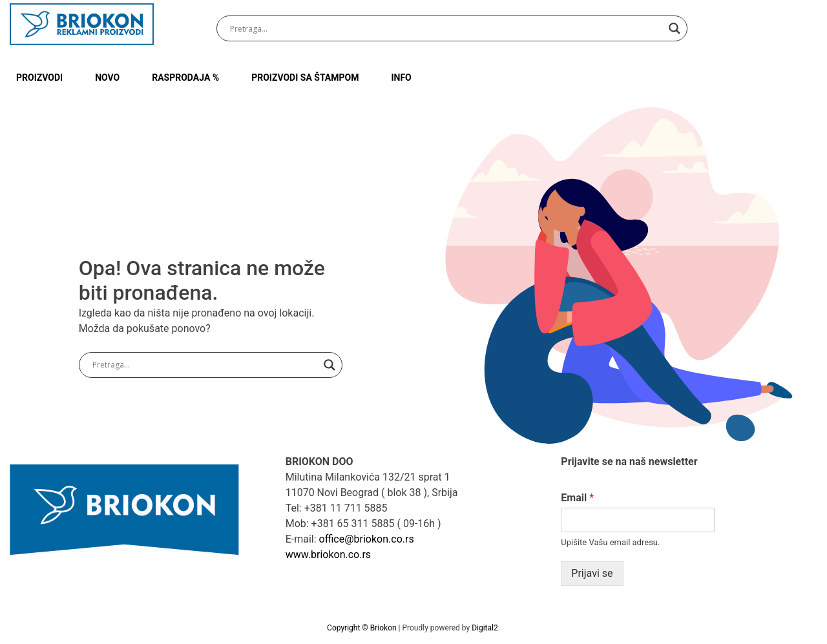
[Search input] (446, 28)
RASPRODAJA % (185, 78)
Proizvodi (39, 78)
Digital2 (485, 628)
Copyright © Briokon (362, 628)
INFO (401, 78)
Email (577, 498)
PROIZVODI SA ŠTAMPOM (305, 78)
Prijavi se (592, 573)
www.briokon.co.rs (328, 555)
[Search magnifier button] (675, 28)
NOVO (107, 78)
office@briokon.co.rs (367, 539)
